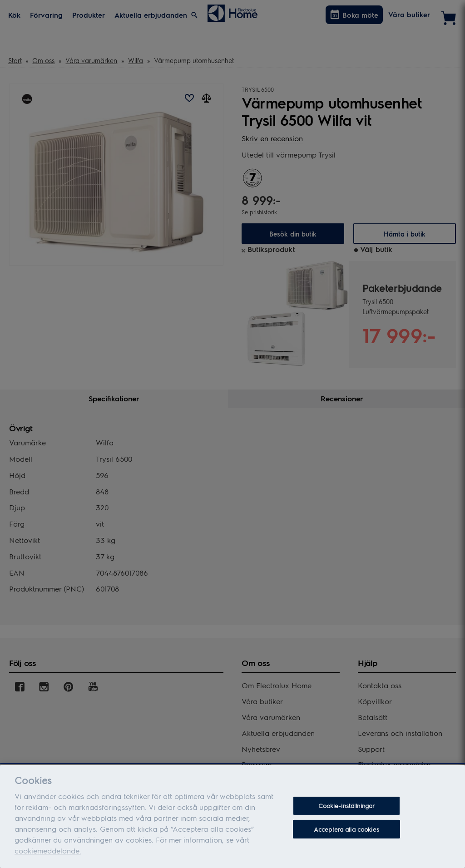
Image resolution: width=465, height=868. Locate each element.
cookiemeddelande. (48, 854)
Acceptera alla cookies (346, 833)
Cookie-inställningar (347, 810)
